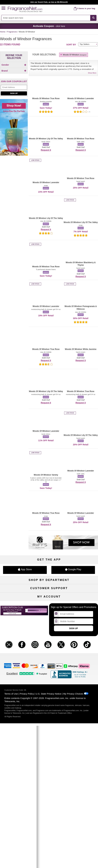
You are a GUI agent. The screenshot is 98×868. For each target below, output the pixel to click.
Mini (82, 609)
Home (3, 32)
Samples (49, 594)
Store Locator (49, 659)
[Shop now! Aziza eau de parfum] (14, 195)
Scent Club (49, 619)
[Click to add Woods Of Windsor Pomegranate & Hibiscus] (13, 121)
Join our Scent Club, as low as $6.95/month (49, 2)
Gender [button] (14, 65)
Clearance (49, 614)
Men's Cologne (16, 599)
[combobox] (49, 18)
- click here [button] (49, 26)
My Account (16, 684)
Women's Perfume (16, 594)
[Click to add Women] (14, 70)
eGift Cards (16, 654)
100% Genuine (49, 654)
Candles (82, 599)
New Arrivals (82, 604)
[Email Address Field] (14, 154)
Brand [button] (14, 76)
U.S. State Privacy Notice (49, 788)
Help (16, 639)
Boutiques (16, 609)
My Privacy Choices (73, 788)
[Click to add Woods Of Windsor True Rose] (13, 127)
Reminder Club (49, 689)
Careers (82, 654)
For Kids (82, 589)
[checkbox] (14, 70)
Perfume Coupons (82, 649)
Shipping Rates (49, 649)
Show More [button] (92, 73)
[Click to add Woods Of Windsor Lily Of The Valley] (13, 115)
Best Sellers (49, 609)
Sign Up (14, 160)
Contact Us (16, 644)
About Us (16, 649)
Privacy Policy (27, 788)
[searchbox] (46, 18)
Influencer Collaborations (16, 664)
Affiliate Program (82, 639)
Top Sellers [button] (84, 44)
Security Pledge (49, 644)
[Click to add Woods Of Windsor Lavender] (13, 110)
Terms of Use (11, 788)
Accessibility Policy (16, 659)
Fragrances (12, 32)
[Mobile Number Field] (76, 716)
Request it (46, 150)
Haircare (16, 604)
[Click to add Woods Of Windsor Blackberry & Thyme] (13, 104)
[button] (5, 8)
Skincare (49, 599)
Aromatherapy (49, 604)
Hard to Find (82, 614)
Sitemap (82, 644)
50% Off (49, 589)
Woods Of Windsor (73, 55)
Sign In (82, 684)
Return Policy (49, 639)
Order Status (49, 684)
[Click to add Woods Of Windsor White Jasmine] (13, 137)
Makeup (82, 594)
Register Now (16, 689)
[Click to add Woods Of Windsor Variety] (13, 132)
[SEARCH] (93, 18)
